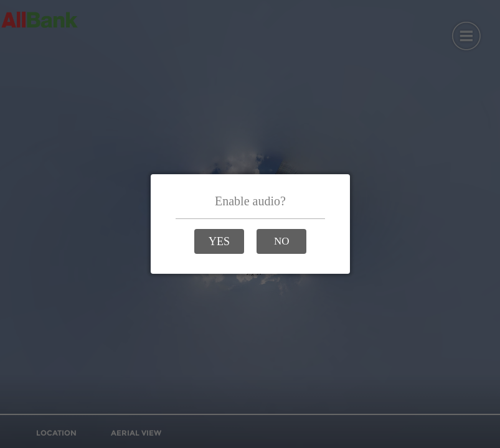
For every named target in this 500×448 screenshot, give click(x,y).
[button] (219, 241)
